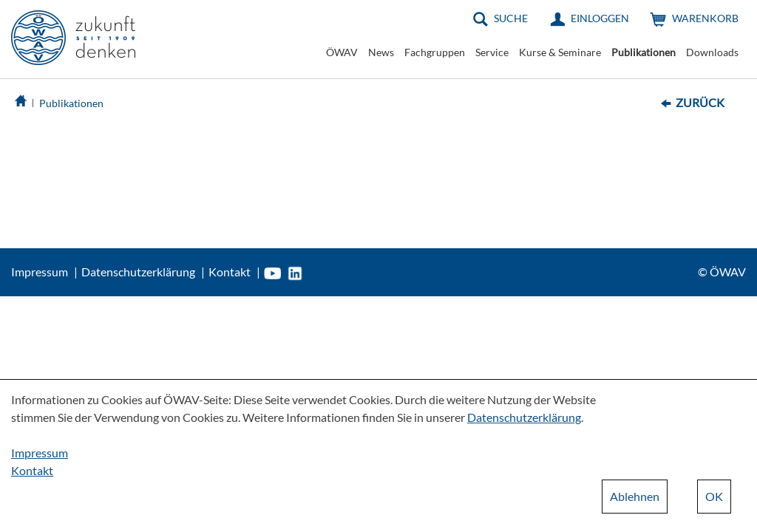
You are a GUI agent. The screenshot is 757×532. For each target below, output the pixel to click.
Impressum (40, 272)
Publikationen (644, 52)
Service (492, 52)
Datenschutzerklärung (138, 272)
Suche (511, 18)
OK (714, 496)
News (381, 52)
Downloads (712, 52)
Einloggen (600, 18)
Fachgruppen (435, 52)
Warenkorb (705, 18)
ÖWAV (342, 52)
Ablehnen (635, 496)
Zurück (700, 102)
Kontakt (230, 272)
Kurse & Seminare (560, 52)
